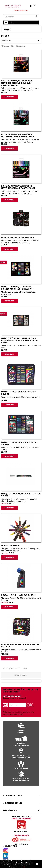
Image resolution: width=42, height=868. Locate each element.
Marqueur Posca (10, 545)
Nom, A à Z (21, 41)
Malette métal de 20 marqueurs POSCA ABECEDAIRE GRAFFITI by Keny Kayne (20, 340)
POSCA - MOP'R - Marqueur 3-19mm (19, 595)
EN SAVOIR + (9, 97)
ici (24, 867)
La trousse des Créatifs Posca (18, 237)
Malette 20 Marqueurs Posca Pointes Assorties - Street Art (17, 288)
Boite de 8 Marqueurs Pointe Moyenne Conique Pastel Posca (18, 187)
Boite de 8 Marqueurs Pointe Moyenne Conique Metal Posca (18, 136)
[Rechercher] (21, 16)
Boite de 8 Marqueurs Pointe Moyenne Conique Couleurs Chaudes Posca (17, 83)
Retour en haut (21, 675)
